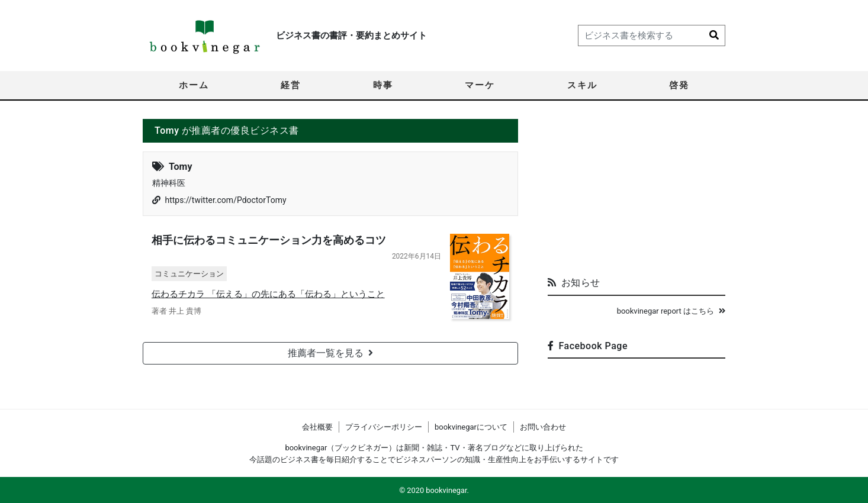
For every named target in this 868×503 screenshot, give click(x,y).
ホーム (194, 85)
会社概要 (317, 427)
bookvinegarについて (471, 427)
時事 (383, 85)
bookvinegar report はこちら (671, 311)
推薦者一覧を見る (330, 353)
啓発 (679, 85)
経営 (291, 85)
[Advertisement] (636, 193)
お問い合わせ (543, 427)
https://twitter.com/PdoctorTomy (225, 200)
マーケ (480, 85)
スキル (582, 85)
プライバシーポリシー (384, 427)
